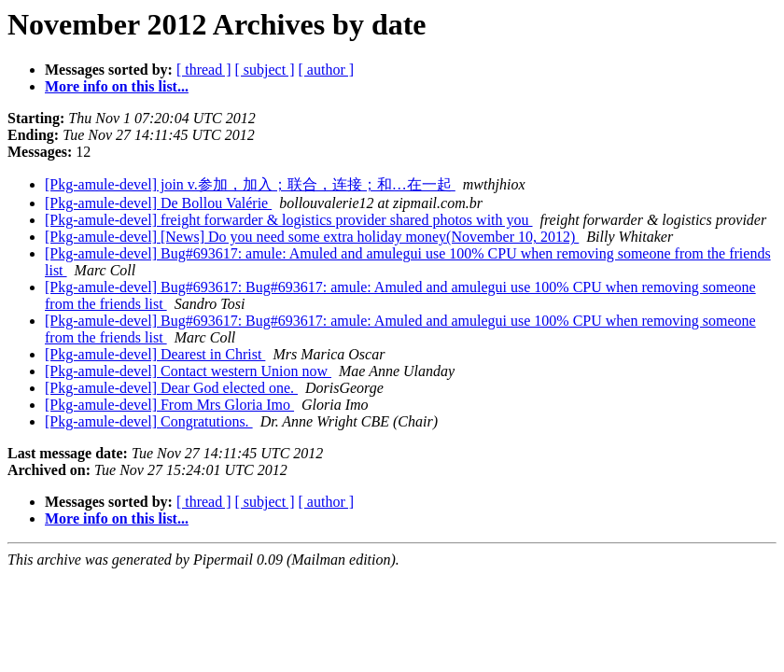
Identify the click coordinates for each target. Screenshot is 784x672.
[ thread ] (204, 70)
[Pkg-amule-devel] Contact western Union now (188, 371)
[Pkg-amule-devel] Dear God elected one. (171, 388)
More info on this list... (117, 86)
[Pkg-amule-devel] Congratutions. (149, 421)
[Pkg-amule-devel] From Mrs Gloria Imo (169, 405)
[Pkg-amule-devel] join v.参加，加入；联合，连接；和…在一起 (250, 184)
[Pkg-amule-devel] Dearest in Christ (155, 354)
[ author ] (327, 70)
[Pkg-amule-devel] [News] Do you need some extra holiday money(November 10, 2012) (312, 237)
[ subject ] (265, 70)
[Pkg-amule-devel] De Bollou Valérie (158, 203)
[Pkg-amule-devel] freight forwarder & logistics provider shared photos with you (289, 220)
